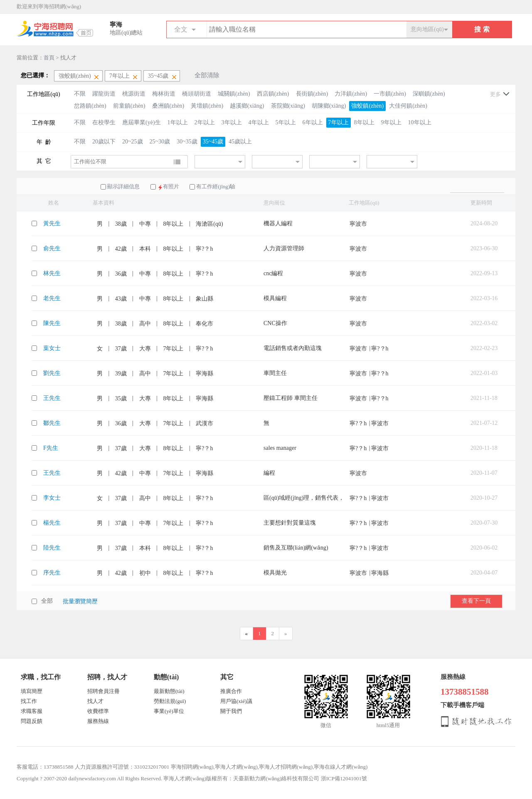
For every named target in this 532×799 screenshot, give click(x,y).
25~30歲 (160, 142)
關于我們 (231, 711)
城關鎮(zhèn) (234, 94)
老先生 (52, 298)
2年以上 (205, 122)
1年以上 (178, 122)
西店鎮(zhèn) (273, 94)
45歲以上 (240, 142)
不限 (80, 94)
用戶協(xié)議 (236, 701)
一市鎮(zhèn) (390, 94)
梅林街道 (164, 94)
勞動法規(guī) (170, 701)
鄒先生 (52, 423)
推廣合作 (231, 691)
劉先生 (52, 373)
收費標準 (98, 711)
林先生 (52, 273)
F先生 (51, 448)
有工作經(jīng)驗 (216, 186)
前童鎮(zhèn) (129, 106)
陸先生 (52, 548)
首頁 (49, 58)
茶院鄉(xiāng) (288, 106)
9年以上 (391, 122)
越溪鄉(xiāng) (247, 106)
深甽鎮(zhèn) (429, 94)
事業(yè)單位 (169, 711)
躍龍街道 (104, 94)
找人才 (95, 701)
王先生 (52, 398)
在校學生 (104, 122)
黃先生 (52, 223)
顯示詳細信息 (123, 186)
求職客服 (32, 711)
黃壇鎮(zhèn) (207, 106)
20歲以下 (104, 142)
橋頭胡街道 (197, 94)
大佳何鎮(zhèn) (408, 106)
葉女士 (52, 348)
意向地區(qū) (427, 29)
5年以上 (286, 122)
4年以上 (259, 122)
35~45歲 (213, 142)
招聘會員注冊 (103, 691)
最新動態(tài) (169, 691)
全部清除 (207, 75)
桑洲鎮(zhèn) (168, 106)
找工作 (29, 701)
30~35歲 (187, 142)
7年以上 (339, 122)
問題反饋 (32, 721)
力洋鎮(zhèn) (351, 94)
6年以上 (313, 122)
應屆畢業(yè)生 (142, 122)
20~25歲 (133, 142)
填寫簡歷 (32, 691)
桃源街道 (134, 94)
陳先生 (52, 323)
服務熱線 (98, 721)
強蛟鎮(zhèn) (367, 106)
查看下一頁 (476, 601)
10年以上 (420, 122)
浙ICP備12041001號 (344, 778)
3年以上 (232, 122)
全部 (47, 601)
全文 (181, 29)
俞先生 (52, 248)
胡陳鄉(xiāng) (329, 106)
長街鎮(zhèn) (312, 94)
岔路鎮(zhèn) (90, 106)
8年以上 (364, 122)
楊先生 (52, 523)
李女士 (52, 498)
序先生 (52, 573)
